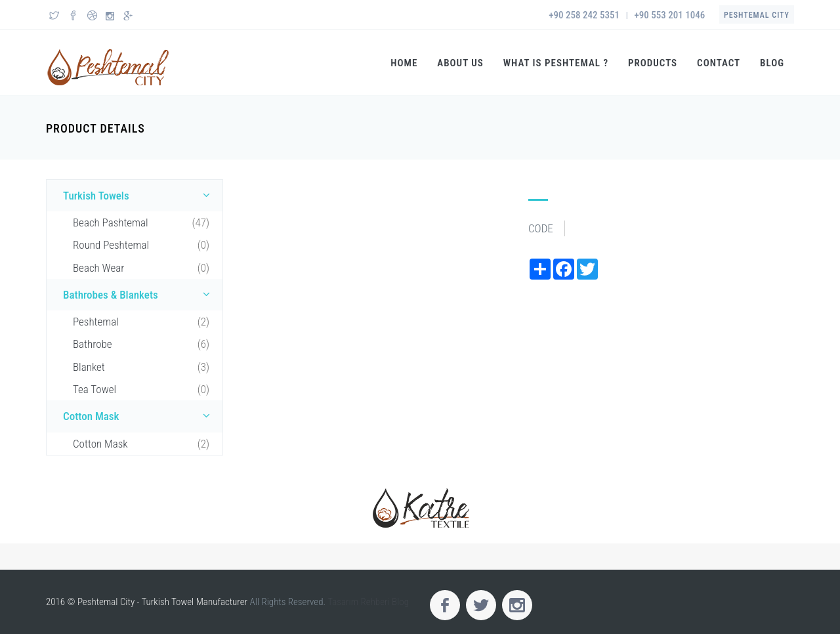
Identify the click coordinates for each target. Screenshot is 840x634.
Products (653, 63)
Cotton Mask (139, 415)
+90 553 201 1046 (670, 15)
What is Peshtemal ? (556, 63)
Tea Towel (141, 389)
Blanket (141, 367)
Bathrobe (141, 344)
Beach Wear (141, 268)
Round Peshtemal (141, 245)
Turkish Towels (139, 195)
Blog (772, 63)
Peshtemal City (757, 15)
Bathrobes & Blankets (139, 294)
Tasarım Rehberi (359, 602)
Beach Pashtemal (141, 222)
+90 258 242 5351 (584, 15)
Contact (719, 63)
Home (404, 63)
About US (460, 63)
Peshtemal (141, 322)
